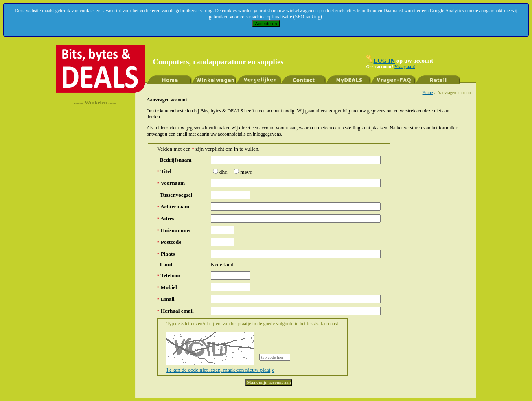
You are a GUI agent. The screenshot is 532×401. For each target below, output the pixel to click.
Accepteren (266, 24)
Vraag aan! (405, 67)
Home (428, 93)
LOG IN (384, 61)
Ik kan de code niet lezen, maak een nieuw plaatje (220, 370)
